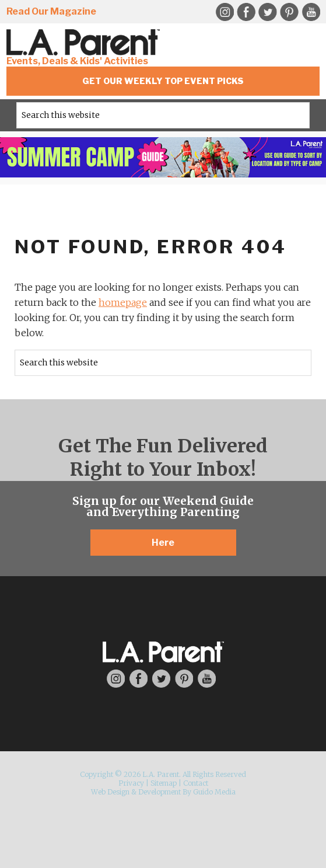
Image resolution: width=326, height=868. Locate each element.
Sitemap (164, 783)
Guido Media (214, 792)
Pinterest (289, 12)
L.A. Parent (85, 42)
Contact (196, 783)
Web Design (110, 792)
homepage (123, 302)
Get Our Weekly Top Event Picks (163, 81)
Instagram (225, 12)
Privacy (131, 783)
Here (163, 543)
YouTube (311, 12)
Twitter (268, 12)
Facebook (246, 12)
